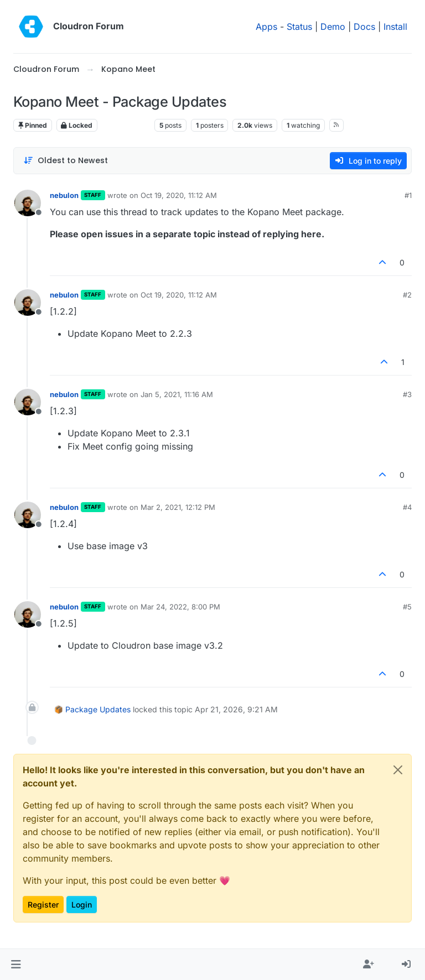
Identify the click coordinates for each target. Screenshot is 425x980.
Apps (266, 27)
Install (395, 27)
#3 (407, 394)
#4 (407, 507)
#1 (408, 195)
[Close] (398, 770)
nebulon (64, 195)
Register (43, 905)
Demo (333, 27)
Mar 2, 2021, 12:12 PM (178, 507)
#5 (407, 607)
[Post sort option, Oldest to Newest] (66, 161)
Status (299, 27)
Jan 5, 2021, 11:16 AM (177, 394)
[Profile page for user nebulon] (28, 203)
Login (82, 905)
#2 (407, 295)
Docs (364, 27)
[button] (16, 965)
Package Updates (98, 709)
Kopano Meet (126, 125)
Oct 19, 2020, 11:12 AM (179, 195)
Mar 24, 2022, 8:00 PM (180, 607)
